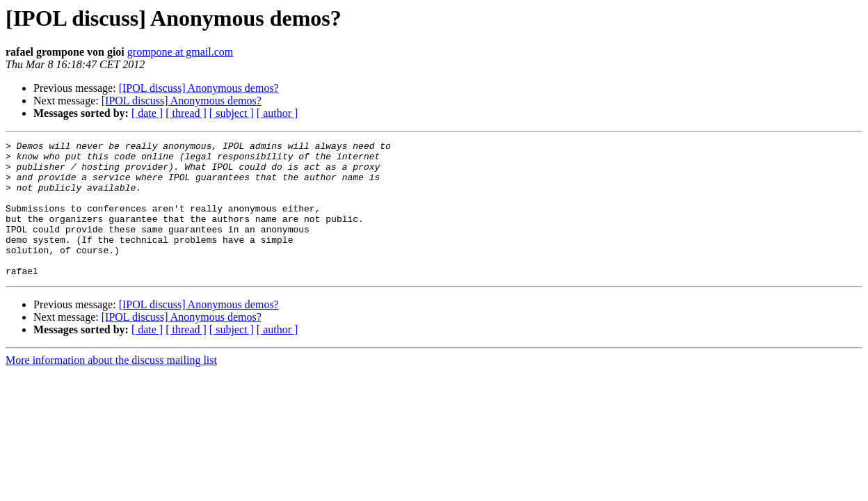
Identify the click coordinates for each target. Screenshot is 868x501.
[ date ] (147, 113)
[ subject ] (232, 113)
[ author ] (278, 113)
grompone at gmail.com (180, 52)
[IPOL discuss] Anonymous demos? (199, 88)
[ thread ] (186, 113)
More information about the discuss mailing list (111, 387)
